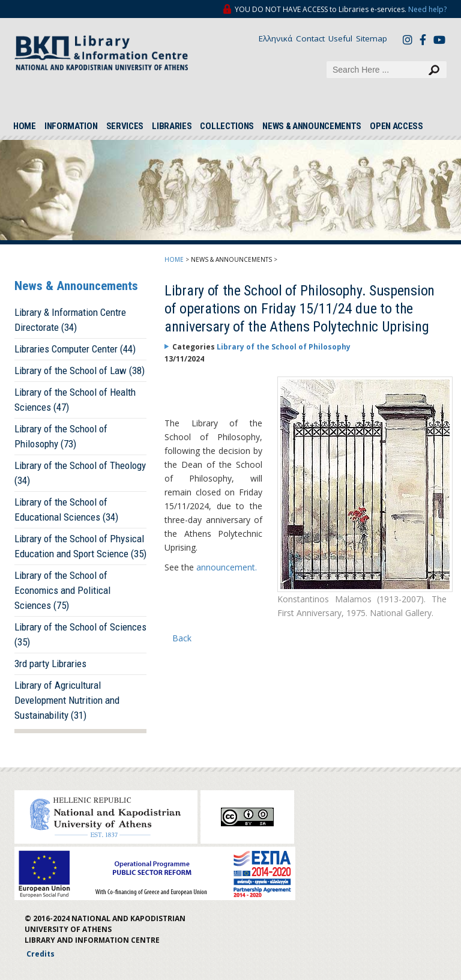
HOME (25, 126)
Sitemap (372, 38)
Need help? (427, 9)
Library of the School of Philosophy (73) (61, 436)
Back (182, 638)
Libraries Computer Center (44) (75, 349)
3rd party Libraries (50, 664)
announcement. (227, 567)
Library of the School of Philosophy (284, 347)
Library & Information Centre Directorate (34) (70, 320)
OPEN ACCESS (396, 126)
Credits (41, 954)
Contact (310, 38)
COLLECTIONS (227, 126)
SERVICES (125, 126)
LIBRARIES (172, 126)
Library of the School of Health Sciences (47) (75, 400)
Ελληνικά (276, 38)
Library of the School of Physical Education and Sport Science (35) (80, 546)
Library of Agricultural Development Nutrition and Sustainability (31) (67, 700)
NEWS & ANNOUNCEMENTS (312, 126)
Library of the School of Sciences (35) (80, 634)
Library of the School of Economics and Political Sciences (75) (62, 590)
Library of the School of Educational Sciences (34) (66, 510)
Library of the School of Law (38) (80, 371)
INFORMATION (71, 126)
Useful (340, 38)
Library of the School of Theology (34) (80, 473)
